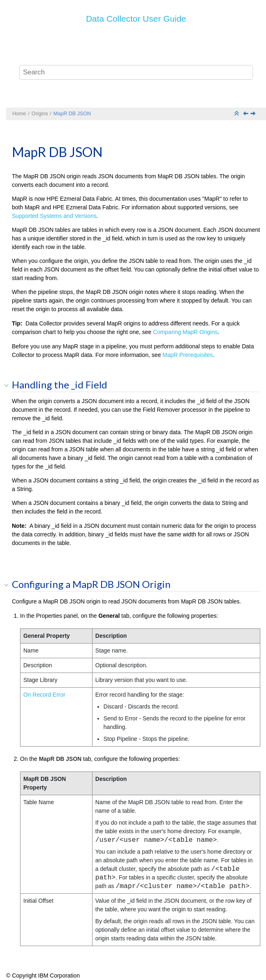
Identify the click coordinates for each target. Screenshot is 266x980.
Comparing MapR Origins (185, 332)
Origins (40, 114)
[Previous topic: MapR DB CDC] (246, 114)
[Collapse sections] (237, 114)
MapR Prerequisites (188, 355)
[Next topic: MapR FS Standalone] (254, 114)
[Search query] (136, 72)
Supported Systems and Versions (54, 216)
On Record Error (44, 695)
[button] (9, 385)
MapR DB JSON (72, 114)
